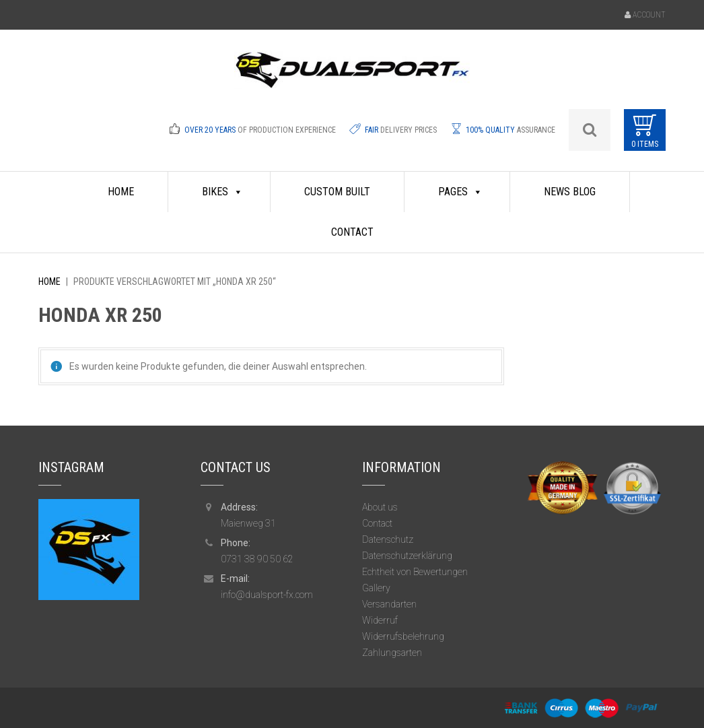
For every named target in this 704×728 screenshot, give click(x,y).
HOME (121, 192)
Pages (460, 192)
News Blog (570, 192)
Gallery (376, 588)
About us (380, 507)
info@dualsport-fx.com (267, 595)
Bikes (222, 192)
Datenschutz (388, 539)
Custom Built (337, 192)
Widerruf (380, 620)
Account (649, 15)
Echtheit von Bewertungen (415, 572)
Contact (352, 232)
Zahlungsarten (392, 653)
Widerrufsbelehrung (403, 636)
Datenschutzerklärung (407, 556)
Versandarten (389, 604)
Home (49, 282)
